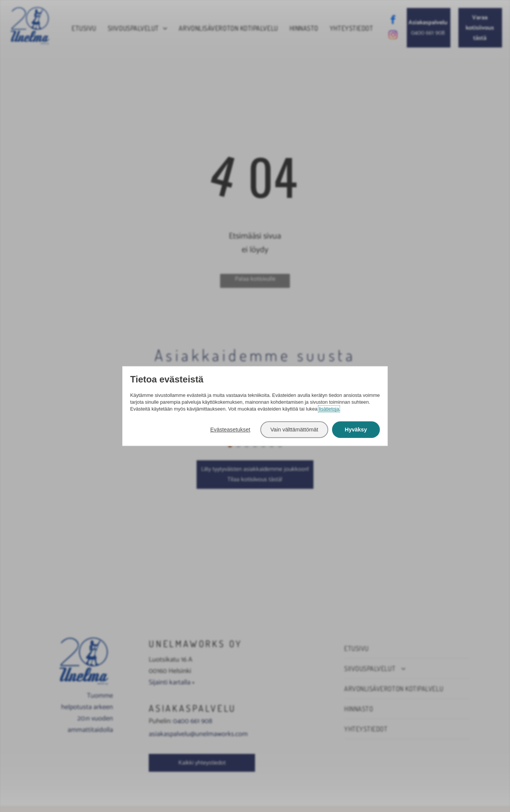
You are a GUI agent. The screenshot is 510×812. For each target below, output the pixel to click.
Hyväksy (356, 430)
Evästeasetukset (230, 430)
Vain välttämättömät (294, 430)
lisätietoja (329, 409)
